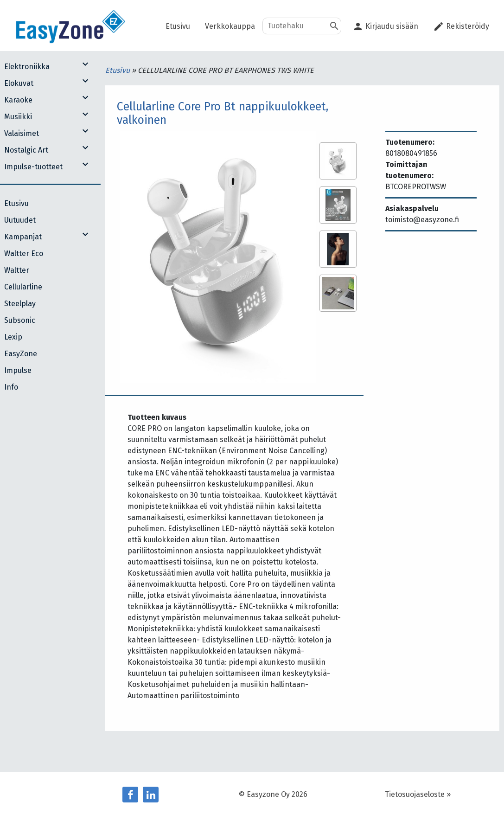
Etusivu (118, 70)
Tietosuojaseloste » (418, 794)
